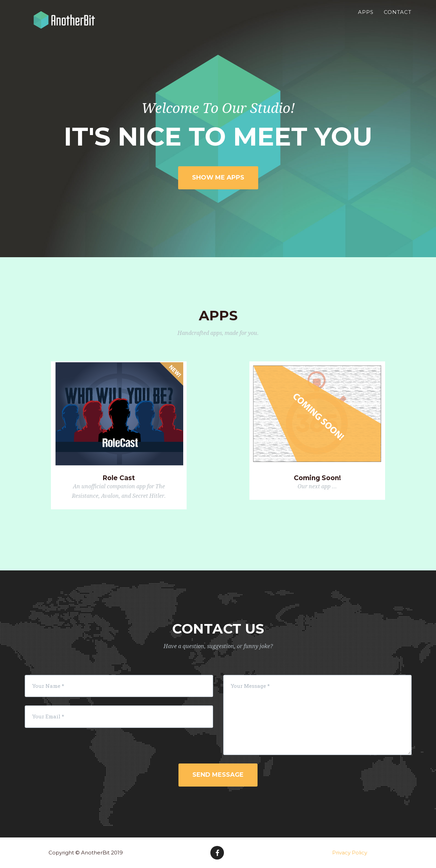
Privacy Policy (350, 853)
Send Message (218, 775)
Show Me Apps (218, 177)
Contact (398, 19)
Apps (366, 19)
